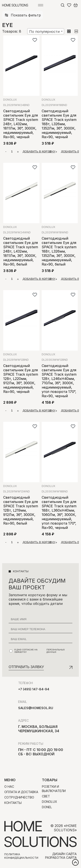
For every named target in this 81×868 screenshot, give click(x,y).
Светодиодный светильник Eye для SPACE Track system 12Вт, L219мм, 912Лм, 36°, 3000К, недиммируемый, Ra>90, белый (21, 510)
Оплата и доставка (21, 792)
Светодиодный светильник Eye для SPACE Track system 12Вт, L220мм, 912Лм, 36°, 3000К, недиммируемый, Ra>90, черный (21, 379)
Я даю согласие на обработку (41, 651)
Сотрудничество (19, 797)
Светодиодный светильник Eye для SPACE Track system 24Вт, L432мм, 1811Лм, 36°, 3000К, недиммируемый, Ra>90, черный (21, 124)
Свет (46, 796)
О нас (9, 787)
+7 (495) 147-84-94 (34, 689)
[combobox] (46, 31)
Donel (47, 807)
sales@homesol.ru (36, 708)
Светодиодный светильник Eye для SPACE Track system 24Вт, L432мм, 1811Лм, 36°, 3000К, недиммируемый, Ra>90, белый (21, 251)
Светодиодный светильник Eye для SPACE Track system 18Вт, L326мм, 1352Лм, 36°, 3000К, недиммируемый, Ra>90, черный (59, 124)
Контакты (13, 803)
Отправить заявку (26, 667)
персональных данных (56, 651)
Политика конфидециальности (21, 856)
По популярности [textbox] (44, 32)
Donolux (10, 100)
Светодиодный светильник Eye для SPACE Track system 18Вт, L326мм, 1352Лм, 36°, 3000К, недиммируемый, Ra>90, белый (59, 251)
